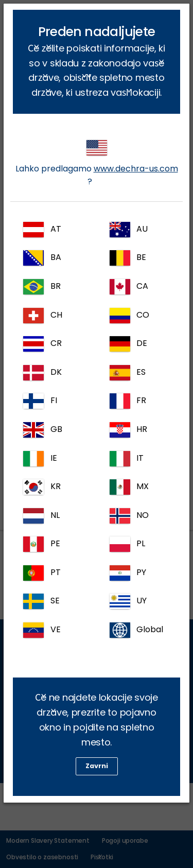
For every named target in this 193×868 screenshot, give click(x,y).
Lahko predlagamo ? (97, 164)
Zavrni (97, 766)
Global (137, 630)
